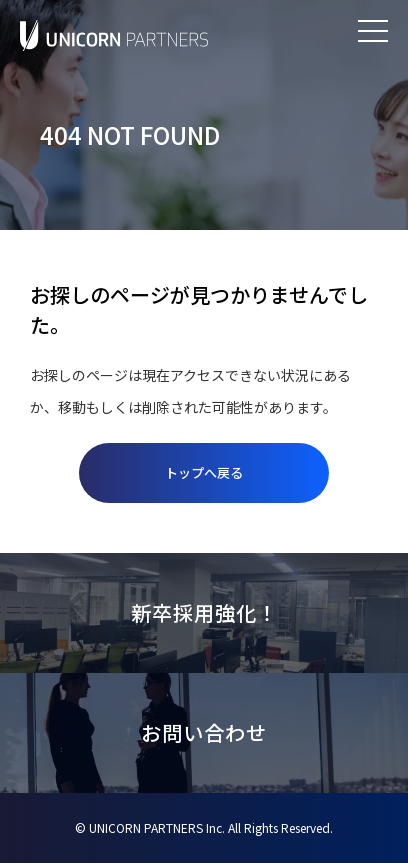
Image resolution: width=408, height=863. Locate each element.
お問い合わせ (204, 732)
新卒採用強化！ (204, 612)
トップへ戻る (204, 472)
